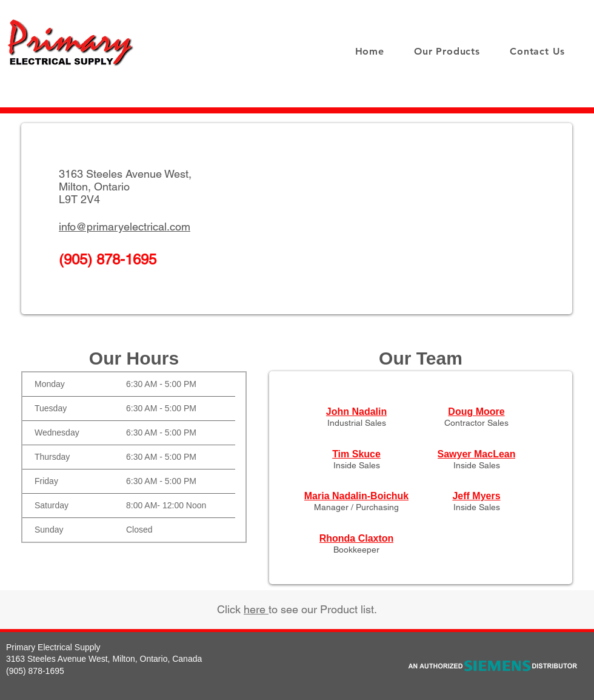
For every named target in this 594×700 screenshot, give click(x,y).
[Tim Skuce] (356, 454)
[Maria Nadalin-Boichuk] (356, 496)
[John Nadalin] (356, 412)
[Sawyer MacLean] (476, 454)
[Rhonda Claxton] (356, 539)
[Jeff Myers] (476, 496)
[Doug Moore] (476, 412)
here (256, 609)
